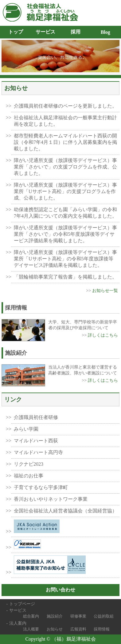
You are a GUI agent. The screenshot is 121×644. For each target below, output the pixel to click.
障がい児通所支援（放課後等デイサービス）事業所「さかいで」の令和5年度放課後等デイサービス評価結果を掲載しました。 (65, 234)
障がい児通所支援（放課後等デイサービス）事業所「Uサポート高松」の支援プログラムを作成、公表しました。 (65, 191)
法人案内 (18, 623)
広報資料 (78, 629)
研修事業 (78, 616)
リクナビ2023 (29, 464)
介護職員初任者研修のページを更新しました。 (65, 106)
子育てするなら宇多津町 (41, 487)
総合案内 (31, 616)
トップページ (22, 604)
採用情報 (102, 629)
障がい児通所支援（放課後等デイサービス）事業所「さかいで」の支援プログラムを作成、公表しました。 (65, 167)
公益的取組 (104, 616)
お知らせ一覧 (105, 290)
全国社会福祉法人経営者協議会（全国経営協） (65, 511)
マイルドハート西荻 (36, 441)
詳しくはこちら (103, 335)
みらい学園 (26, 429)
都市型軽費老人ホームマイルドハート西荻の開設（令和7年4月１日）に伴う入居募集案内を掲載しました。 (65, 142)
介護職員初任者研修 (36, 417)
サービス (18, 610)
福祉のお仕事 (29, 476)
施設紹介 (55, 616)
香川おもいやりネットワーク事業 (51, 499)
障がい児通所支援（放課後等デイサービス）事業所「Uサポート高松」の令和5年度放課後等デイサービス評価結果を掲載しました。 (65, 259)
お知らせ (55, 629)
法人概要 (31, 629)
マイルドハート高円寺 (38, 452)
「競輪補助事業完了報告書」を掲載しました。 (65, 277)
